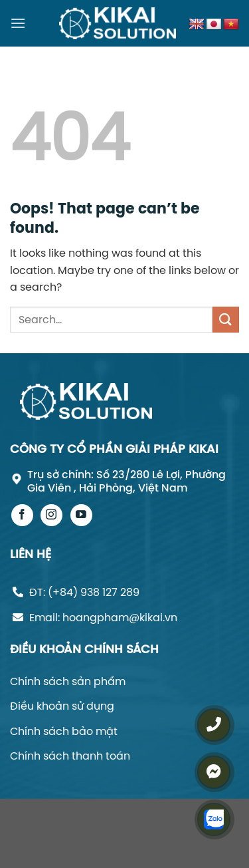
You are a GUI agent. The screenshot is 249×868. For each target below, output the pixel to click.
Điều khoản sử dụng (62, 706)
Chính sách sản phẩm (68, 681)
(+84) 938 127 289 (94, 592)
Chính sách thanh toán (70, 756)
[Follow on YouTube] (81, 515)
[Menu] (18, 23)
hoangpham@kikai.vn (120, 617)
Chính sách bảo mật (64, 731)
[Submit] (226, 320)
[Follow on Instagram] (51, 515)
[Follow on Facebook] (22, 515)
